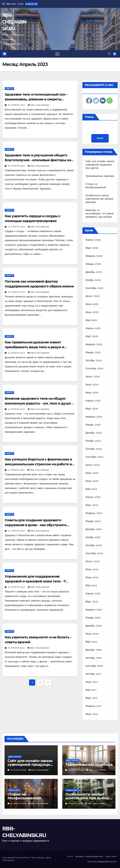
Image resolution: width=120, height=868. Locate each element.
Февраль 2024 (94, 417)
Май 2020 (91, 642)
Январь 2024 (93, 425)
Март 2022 (92, 602)
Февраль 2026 (94, 256)
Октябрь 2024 (94, 360)
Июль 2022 (92, 569)
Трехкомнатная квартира (100, 176)
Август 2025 (93, 296)
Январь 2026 (93, 264)
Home (70, 856)
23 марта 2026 (76, 804)
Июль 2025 (92, 304)
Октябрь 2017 (93, 674)
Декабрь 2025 (94, 272)
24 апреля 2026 (19, 770)
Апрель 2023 (93, 497)
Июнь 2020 (92, 634)
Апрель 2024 (93, 401)
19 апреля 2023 (17, 648)
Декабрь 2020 (94, 626)
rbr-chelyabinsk (39, 105)
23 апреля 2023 (17, 353)
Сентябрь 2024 (94, 368)
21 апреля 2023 (17, 470)
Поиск (89, 117)
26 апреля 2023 (17, 166)
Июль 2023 (92, 473)
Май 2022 (91, 586)
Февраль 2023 (94, 513)
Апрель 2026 (93, 240)
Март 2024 (92, 409)
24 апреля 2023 (17, 227)
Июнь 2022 (92, 577)
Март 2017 (92, 698)
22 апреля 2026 (77, 770)
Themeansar (8, 860)
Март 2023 (92, 505)
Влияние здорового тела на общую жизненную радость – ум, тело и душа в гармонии (39, 403)
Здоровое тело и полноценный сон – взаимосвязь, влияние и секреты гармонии (36, 99)
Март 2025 (92, 336)
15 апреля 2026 (19, 804)
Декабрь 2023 (94, 433)
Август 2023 (93, 465)
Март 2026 (92, 248)
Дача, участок (15, 757)
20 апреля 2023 (17, 531)
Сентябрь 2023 (94, 457)
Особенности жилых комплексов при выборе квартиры (99, 199)
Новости (9, 88)
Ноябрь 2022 (93, 537)
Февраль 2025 (94, 344)
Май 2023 (91, 489)
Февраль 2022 (94, 610)
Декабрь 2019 (93, 650)
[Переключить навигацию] (57, 54)
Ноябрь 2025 (93, 280)
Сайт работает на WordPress (16, 858)
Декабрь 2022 (94, 529)
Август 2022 (93, 561)
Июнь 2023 (92, 481)
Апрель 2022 (93, 594)
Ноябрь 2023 (93, 441)
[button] (109, 54)
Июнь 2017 (92, 682)
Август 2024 (93, 377)
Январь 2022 (93, 618)
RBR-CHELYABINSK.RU (14, 22)
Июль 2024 (92, 385)
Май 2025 (91, 320)
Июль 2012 (92, 714)
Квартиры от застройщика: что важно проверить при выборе (100, 213)
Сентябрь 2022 (94, 553)
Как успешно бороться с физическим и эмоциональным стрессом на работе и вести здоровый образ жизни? (38, 464)
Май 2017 (91, 690)
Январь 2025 (93, 352)
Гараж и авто (14, 790)
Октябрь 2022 (94, 545)
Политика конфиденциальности (102, 862)
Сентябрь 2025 (94, 288)
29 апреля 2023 (17, 105)
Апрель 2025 (93, 328)
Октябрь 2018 (93, 658)
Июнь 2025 (92, 312)
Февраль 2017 (94, 706)
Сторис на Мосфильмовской (24, 796)
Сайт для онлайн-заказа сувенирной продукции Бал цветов (100, 165)
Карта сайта (111, 856)
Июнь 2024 (92, 393)
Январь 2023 (93, 521)
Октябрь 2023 (94, 449)
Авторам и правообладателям (89, 856)
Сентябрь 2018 (94, 666)
